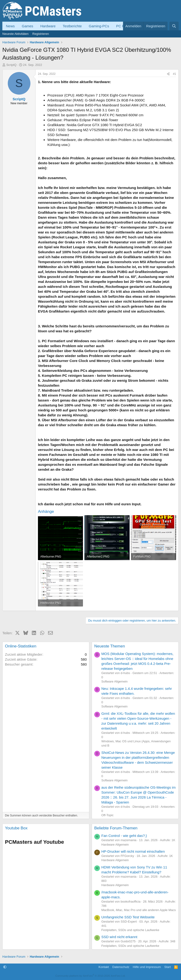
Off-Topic (107, 815)
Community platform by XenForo (90, 976)
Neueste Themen (110, 646)
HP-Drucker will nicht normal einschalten (133, 851)
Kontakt (104, 967)
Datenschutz (121, 967)
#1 (175, 74)
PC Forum (124, 26)
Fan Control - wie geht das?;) (124, 836)
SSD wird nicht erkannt (119, 937)
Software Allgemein (114, 681)
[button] (5, 967)
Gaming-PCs (99, 26)
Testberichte (72, 26)
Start (167, 967)
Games (28, 26)
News (10, 26)
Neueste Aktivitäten (15, 34)
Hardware (48, 26)
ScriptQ (11, 65)
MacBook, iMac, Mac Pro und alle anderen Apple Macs (139, 910)
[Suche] (174, 26)
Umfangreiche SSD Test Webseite (128, 917)
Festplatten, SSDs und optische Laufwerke (130, 930)
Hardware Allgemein (115, 845)
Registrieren (41, 34)
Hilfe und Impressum (147, 967)
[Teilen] (168, 74)
